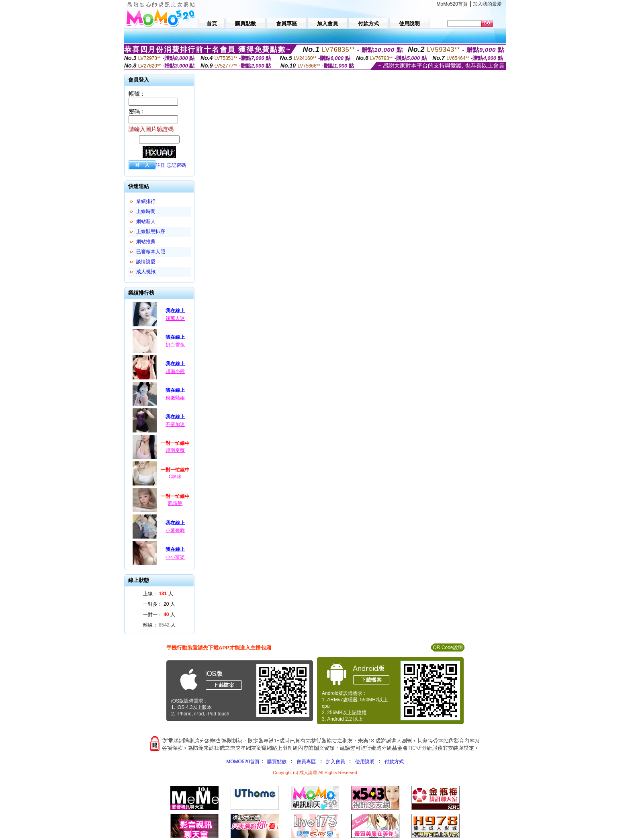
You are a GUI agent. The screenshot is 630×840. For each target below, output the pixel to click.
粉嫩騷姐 (175, 398)
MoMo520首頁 (452, 4)
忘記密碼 (176, 165)
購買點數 (276, 762)
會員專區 (306, 762)
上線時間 (146, 211)
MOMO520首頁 (243, 762)
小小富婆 (175, 557)
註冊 (160, 165)
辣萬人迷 (175, 318)
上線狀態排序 (151, 232)
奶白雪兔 (175, 345)
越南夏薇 (175, 450)
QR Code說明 (448, 647)
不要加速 (175, 424)
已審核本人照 (151, 252)
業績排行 (146, 201)
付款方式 (394, 762)
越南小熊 (175, 371)
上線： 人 (158, 594)
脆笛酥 (175, 503)
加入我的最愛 (487, 4)
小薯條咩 (175, 531)
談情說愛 (146, 262)
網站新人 (146, 221)
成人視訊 (146, 272)
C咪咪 (175, 477)
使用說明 (365, 762)
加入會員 (335, 762)
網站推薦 (146, 242)
